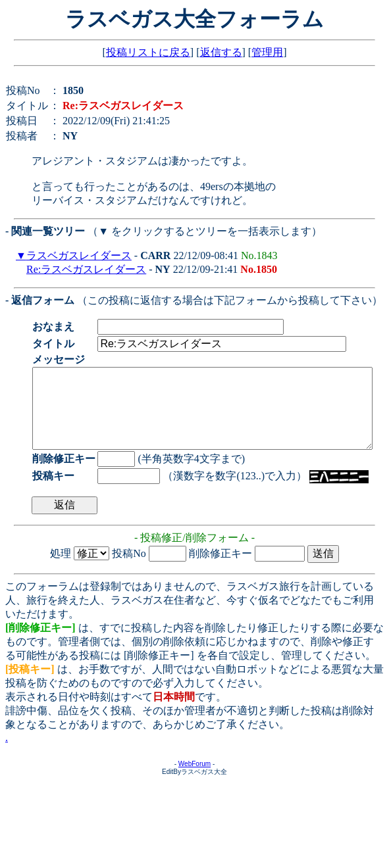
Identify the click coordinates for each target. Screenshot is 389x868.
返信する (221, 52)
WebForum (194, 780)
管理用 (267, 52)
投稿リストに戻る (148, 52)
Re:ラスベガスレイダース (86, 269)
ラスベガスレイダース (79, 255)
